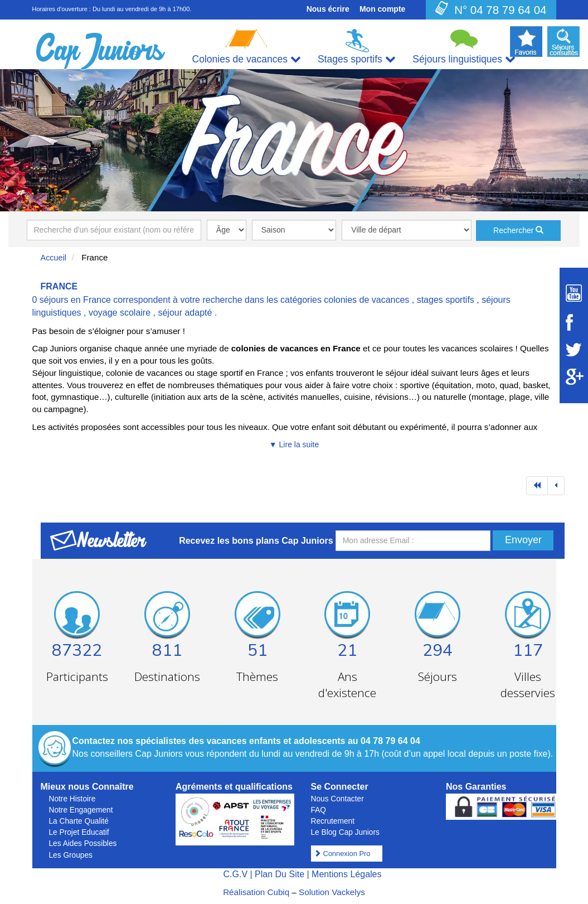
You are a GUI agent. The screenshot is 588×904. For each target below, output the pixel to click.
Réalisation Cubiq (256, 892)
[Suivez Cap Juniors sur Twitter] (574, 350)
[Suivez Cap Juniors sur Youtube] (574, 293)
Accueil (54, 258)
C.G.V (235, 874)
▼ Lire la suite (294, 444)
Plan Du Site (280, 874)
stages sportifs (446, 300)
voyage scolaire (120, 313)
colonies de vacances (366, 300)
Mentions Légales (346, 874)
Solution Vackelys (332, 892)
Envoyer (523, 540)
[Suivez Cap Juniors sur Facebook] (574, 322)
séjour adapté (185, 313)
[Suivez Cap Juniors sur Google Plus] (574, 377)
